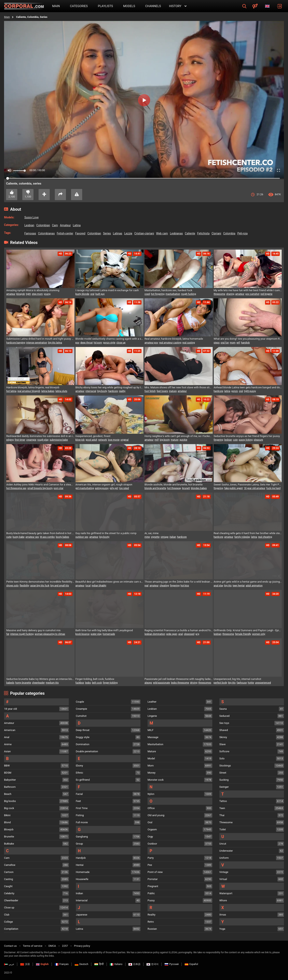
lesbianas (176, 233)
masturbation (173, 294)
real (147, 586)
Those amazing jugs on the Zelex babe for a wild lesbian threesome (179, 582)
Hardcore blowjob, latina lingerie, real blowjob (33, 387)
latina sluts (61, 391)
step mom (37, 294)
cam (55, 225)
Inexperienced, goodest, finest (93, 436)
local (88, 586)
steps (217, 343)
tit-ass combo (47, 537)
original (125, 440)
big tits (228, 586)
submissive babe (59, 440)
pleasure (258, 440)
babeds (10, 683)
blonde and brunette (155, 488)
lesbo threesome (180, 683)
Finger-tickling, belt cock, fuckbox (95, 679)
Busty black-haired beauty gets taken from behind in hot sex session (40, 533)
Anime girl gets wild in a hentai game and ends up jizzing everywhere (248, 582)
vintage (164, 537)
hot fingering (158, 294)
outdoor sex (82, 537)
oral (92, 294)
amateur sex (32, 537)
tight (28, 294)
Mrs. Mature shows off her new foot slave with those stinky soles (179, 387)
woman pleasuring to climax (50, 634)
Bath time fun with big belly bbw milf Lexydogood (104, 630)
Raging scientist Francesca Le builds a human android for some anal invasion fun (179, 630)
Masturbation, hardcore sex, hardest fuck (168, 290)
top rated (124, 488)
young (47, 294)
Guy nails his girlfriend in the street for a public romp (106, 533)
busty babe (19, 537)
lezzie (128, 233)
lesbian (29, 225)
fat (8, 634)
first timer (20, 440)
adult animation (254, 586)
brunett (186, 488)
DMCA (52, 946)
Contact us (10, 946)
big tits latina (55, 343)
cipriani (216, 233)
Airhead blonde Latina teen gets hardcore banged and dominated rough (248, 387)
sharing (230, 294)
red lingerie (266, 294)
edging (10, 440)
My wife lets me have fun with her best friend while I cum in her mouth (248, 290)
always (148, 683)
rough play (43, 440)
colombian (43, 225)
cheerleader (38, 683)
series (107, 233)
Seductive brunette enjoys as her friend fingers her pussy (247, 436)
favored (80, 233)
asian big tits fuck (40, 586)
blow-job (80, 440)
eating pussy (102, 488)
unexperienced (263, 683)
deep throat (87, 343)
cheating (164, 586)
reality (122, 391)
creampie (31, 440)
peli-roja (242, 233)
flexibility (24, 586)
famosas (30, 233)
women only (259, 634)
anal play (218, 586)
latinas (118, 233)
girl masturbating (85, 488)
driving (194, 683)
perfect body (221, 683)
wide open (172, 634)
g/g (197, 634)
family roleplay (242, 537)
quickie (183, 440)
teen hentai (239, 586)
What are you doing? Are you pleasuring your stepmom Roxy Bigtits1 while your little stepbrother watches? (248, 339)
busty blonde (82, 294)
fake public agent (234, 488)
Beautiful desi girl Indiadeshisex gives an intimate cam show (110, 582)
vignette (155, 537)
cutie (9, 537)
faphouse (242, 683)
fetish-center (65, 233)
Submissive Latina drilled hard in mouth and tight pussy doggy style (40, 339)
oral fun (225, 343)
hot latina (11, 391)
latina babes (48, 391)
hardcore (113, 391)
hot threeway (174, 488)
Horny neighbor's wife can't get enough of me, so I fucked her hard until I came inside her (179, 436)
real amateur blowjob (29, 391)
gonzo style (109, 343)
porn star (58, 488)
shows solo (12, 586)
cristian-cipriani (144, 233)
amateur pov (151, 343)
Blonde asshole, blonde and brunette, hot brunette (174, 485)
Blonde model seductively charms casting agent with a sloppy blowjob (110, 339)
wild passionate (161, 683)
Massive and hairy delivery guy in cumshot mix (33, 630)
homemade (109, 634)
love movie (114, 440)
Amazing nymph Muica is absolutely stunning (33, 290)
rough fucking (188, 294)
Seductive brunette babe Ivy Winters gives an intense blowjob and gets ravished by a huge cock (40, 679)
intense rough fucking (22, 634)
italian (173, 537)
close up (121, 343)
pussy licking (246, 440)
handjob (245, 343)
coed (147, 294)
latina (77, 225)
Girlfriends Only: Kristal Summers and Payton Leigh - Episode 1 (248, 630)
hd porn (98, 343)
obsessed (189, 634)
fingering (218, 440)
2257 (65, 946)
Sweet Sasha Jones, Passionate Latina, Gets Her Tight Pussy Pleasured (248, 485)
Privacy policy (82, 946)
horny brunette (23, 683)
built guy (100, 294)
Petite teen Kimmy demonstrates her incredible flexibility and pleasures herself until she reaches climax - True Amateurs (40, 582)
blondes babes (199, 488)
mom (233, 343)
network (103, 440)
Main (7, 17)
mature (173, 391)
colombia (229, 233)
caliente (190, 233)
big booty (102, 391)
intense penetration (37, 343)
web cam (162, 233)
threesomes (205, 683)
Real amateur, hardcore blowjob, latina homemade (174, 339)
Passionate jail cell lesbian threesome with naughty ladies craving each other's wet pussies (179, 679)
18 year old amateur (255, 488)
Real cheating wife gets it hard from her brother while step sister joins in (248, 533)
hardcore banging (16, 343)
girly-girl (114, 488)
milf (157, 440)
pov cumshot (252, 294)
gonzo (235, 391)
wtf (238, 343)
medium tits (52, 683)
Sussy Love (31, 217)
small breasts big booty (40, 488)
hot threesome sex (16, 488)
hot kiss (185, 586)
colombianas (46, 233)
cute (235, 440)
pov (77, 343)
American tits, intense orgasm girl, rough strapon (104, 485)
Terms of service (33, 946)
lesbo (88, 683)
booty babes (63, 537)
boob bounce (83, 634)
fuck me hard (273, 488)
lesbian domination (155, 634)
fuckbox (80, 683)
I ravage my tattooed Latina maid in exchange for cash (107, 290)
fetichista (203, 233)
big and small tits (60, 586)
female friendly (243, 634)
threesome (220, 294)
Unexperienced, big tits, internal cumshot (237, 679)
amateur (65, 225)
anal (181, 634)
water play (96, 634)
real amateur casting (170, 343)
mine (147, 537)
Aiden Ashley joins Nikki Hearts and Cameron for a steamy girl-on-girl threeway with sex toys (40, 485)
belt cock (97, 683)
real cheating (265, 537)
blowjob (21, 294)
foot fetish (150, 391)
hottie (251, 683)
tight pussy (250, 391)
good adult (91, 440)
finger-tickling (110, 683)
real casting (189, 343)
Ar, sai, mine (152, 533)
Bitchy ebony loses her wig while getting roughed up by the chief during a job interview (110, 387)
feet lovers (162, 391)
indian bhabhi (99, 586)
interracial (91, 391)
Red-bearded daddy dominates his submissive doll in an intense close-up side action (40, 436)
